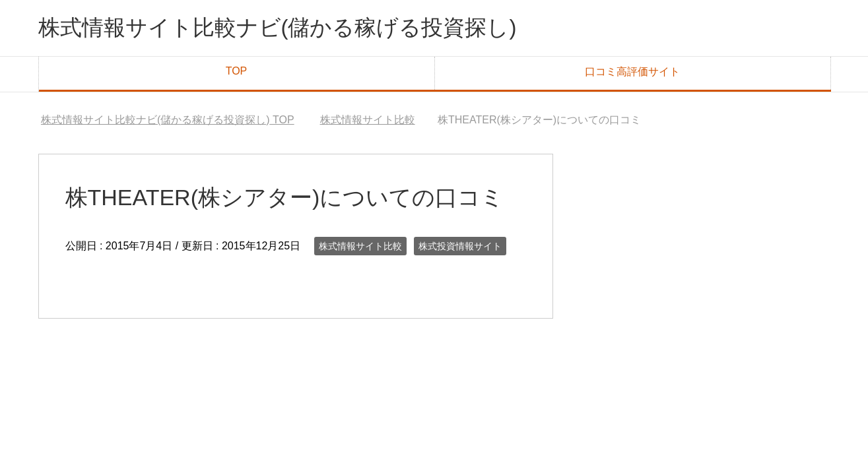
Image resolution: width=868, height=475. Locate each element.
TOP (237, 74)
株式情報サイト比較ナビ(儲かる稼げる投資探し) (299, 29)
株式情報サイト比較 (360, 249)
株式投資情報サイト (460, 249)
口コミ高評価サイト (632, 74)
